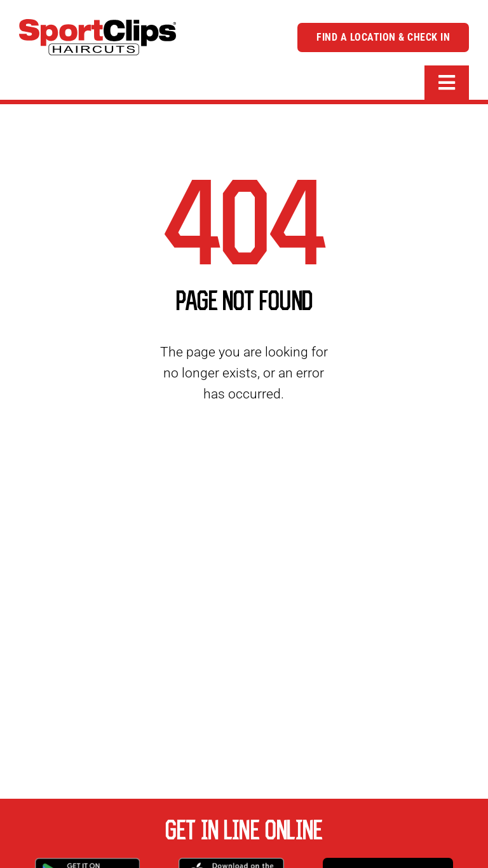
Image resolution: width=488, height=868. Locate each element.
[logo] (98, 25)
